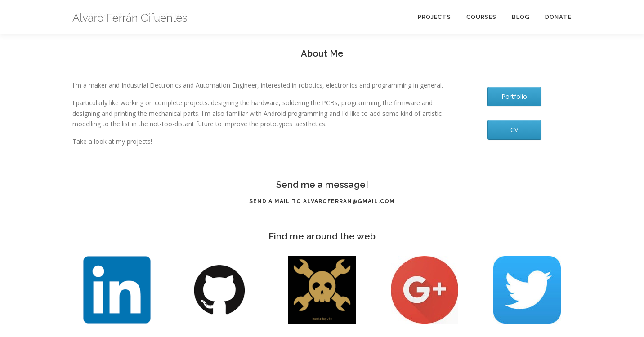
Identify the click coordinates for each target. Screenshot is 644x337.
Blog (521, 17)
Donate (558, 17)
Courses (481, 17)
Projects (434, 17)
